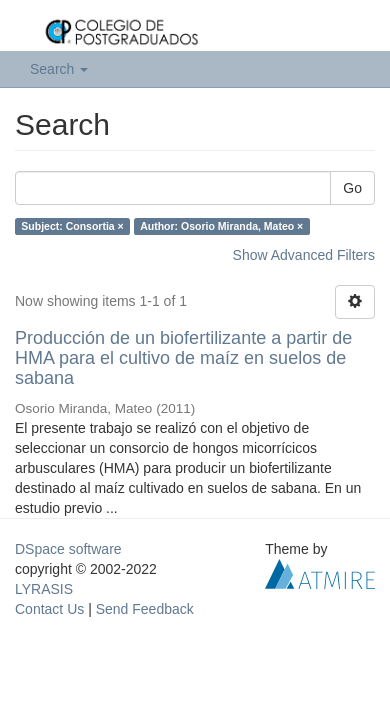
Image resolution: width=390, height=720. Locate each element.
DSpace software (68, 549)
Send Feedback (145, 609)
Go (352, 188)
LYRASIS (44, 589)
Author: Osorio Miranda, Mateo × (221, 226)
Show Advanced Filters (304, 255)
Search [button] (59, 69)
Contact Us (49, 609)
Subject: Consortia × (72, 226)
